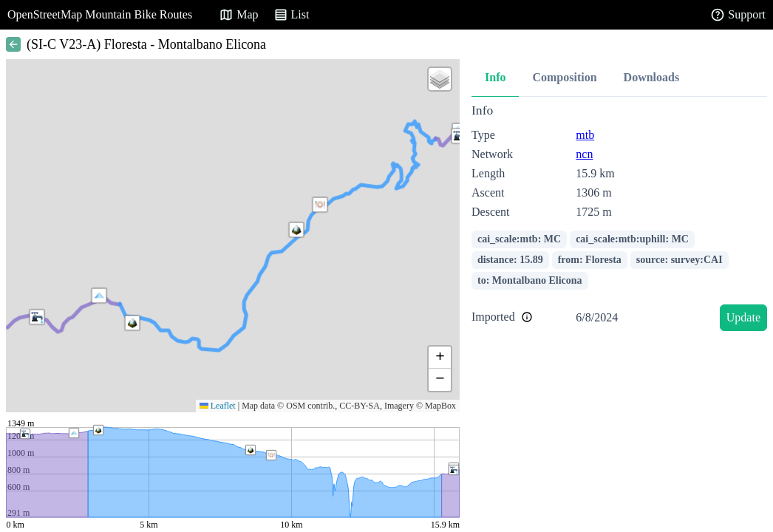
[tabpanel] (619, 220)
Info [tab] (495, 77)
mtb (585, 135)
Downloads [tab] (652, 77)
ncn (584, 154)
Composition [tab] (564, 77)
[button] (99, 296)
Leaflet (218, 406)
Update (743, 317)
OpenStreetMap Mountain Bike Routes (100, 14)
